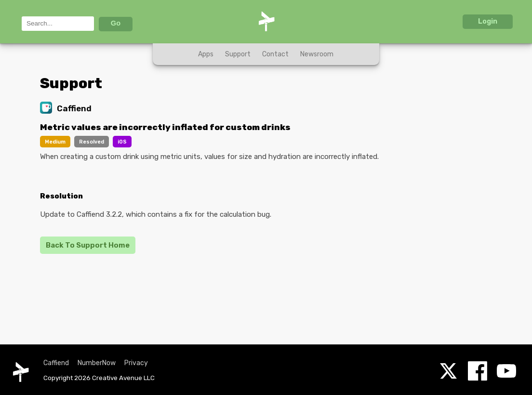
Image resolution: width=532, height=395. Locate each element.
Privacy (136, 363)
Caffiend (56, 363)
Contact (275, 54)
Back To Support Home (88, 245)
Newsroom (317, 54)
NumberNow (97, 363)
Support (238, 54)
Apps (206, 54)
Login (488, 21)
